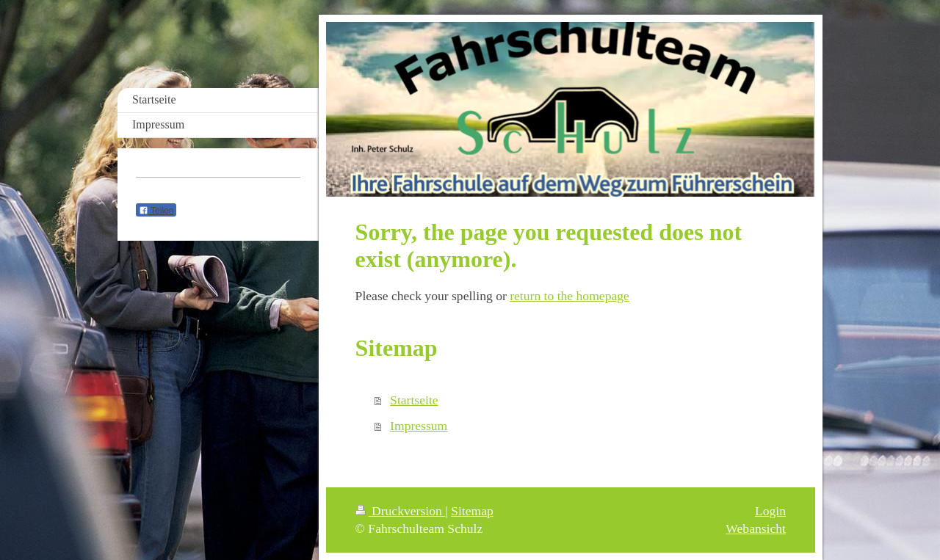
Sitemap (472, 511)
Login (770, 511)
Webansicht (756, 528)
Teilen (156, 211)
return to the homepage (570, 296)
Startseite (414, 400)
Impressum (419, 426)
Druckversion (401, 511)
